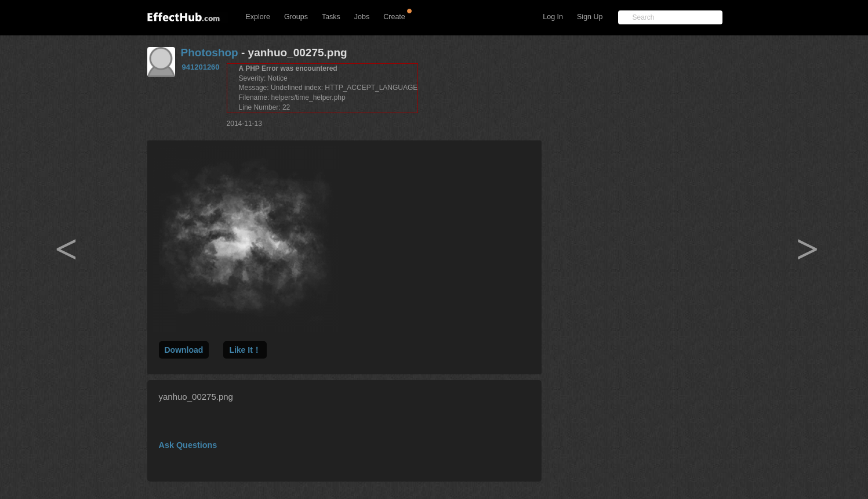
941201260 (201, 67)
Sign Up (590, 17)
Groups (296, 17)
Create (394, 17)
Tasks (331, 17)
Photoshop (210, 53)
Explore (258, 17)
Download (184, 350)
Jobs (362, 17)
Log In (553, 17)
